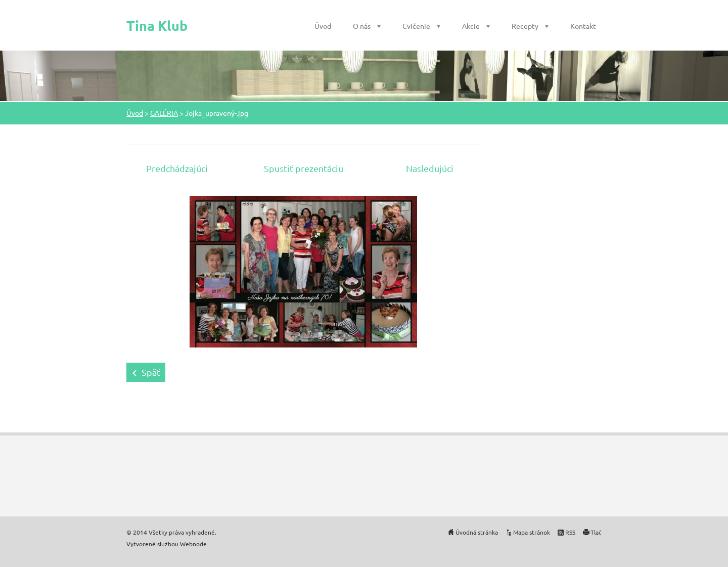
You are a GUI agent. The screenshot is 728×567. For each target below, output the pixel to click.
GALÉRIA (164, 113)
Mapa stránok (532, 532)
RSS (570, 532)
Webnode (193, 544)
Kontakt (583, 26)
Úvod (323, 26)
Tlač (596, 532)
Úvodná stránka (477, 532)
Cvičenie (416, 26)
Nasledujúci (430, 168)
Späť (151, 372)
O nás (362, 26)
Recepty (525, 26)
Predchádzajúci (177, 168)
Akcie (471, 26)
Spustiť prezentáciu (304, 168)
